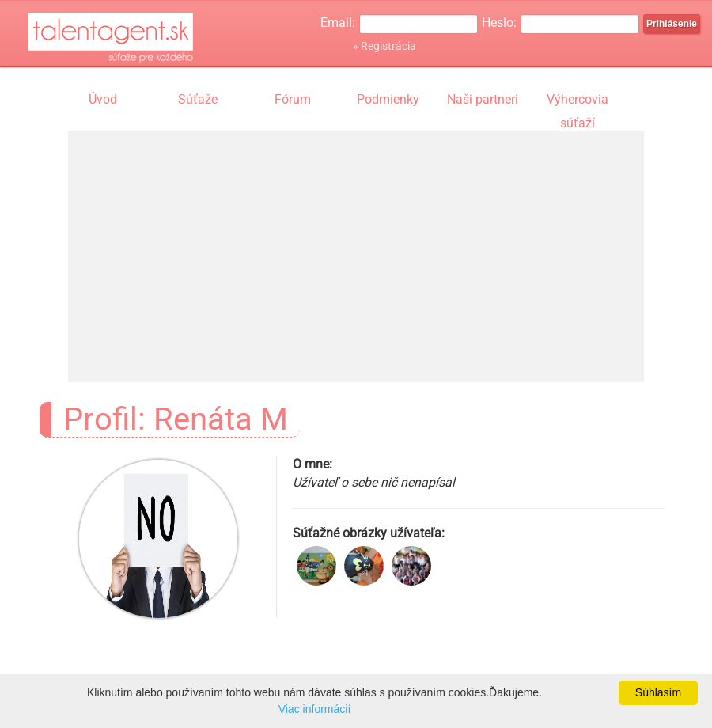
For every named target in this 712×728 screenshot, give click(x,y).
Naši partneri (483, 99)
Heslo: (499, 23)
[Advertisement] (356, 241)
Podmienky (388, 99)
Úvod (103, 99)
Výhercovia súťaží (578, 101)
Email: (338, 23)
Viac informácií (315, 709)
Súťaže (198, 99)
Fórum (293, 99)
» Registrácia (384, 46)
